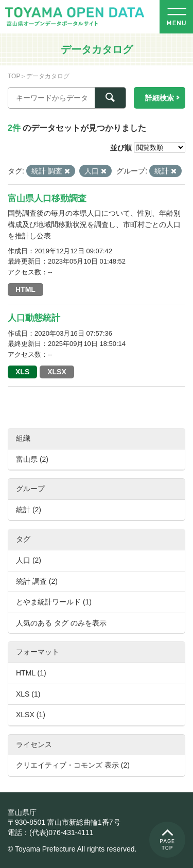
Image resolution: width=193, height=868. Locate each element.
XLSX (57, 372)
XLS (22, 372)
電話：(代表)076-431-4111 (51, 832)
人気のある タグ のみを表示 (61, 623)
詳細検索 (160, 98)
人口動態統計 (34, 318)
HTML (25, 289)
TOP (14, 76)
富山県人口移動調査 (47, 198)
